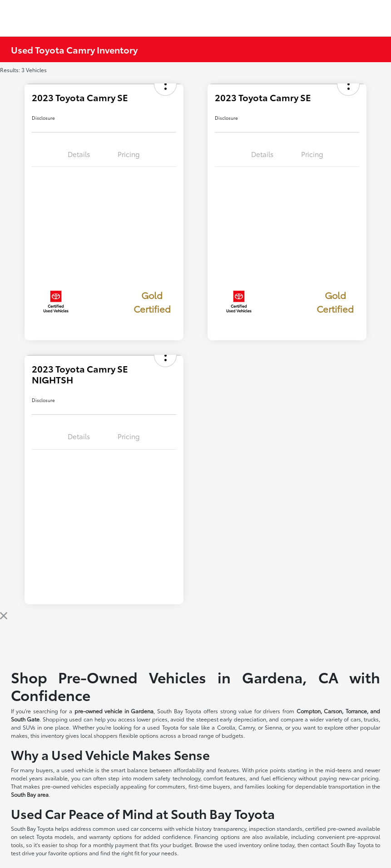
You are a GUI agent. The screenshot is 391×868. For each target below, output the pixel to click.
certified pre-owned (331, 828)
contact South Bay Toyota (342, 845)
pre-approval (363, 836)
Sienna (273, 727)
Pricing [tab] (129, 154)
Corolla (226, 727)
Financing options (217, 836)
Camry (247, 727)
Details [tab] (79, 154)
